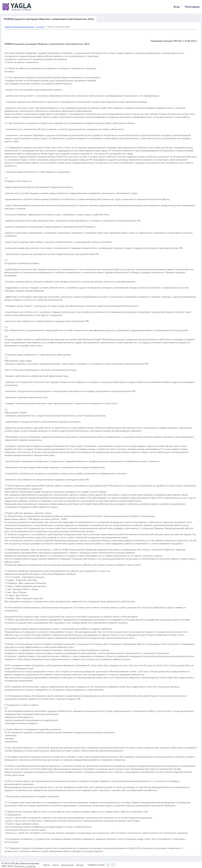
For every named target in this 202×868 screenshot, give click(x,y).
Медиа (47, 865)
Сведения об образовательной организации (19, 27)
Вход (177, 7)
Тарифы (80, 865)
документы (41, 27)
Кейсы (55, 865)
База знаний (67, 865)
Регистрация (192, 7)
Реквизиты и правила (25, 866)
